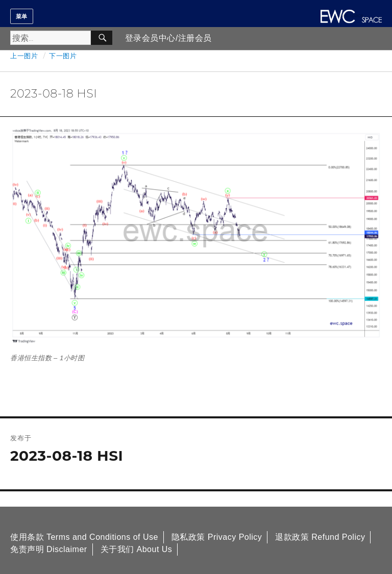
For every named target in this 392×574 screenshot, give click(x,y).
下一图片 (63, 56)
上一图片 (24, 56)
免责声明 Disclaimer (49, 549)
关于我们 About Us (137, 549)
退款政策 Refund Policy (320, 537)
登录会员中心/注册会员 (168, 38)
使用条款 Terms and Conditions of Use (84, 537)
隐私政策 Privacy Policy (217, 537)
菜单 (22, 16)
